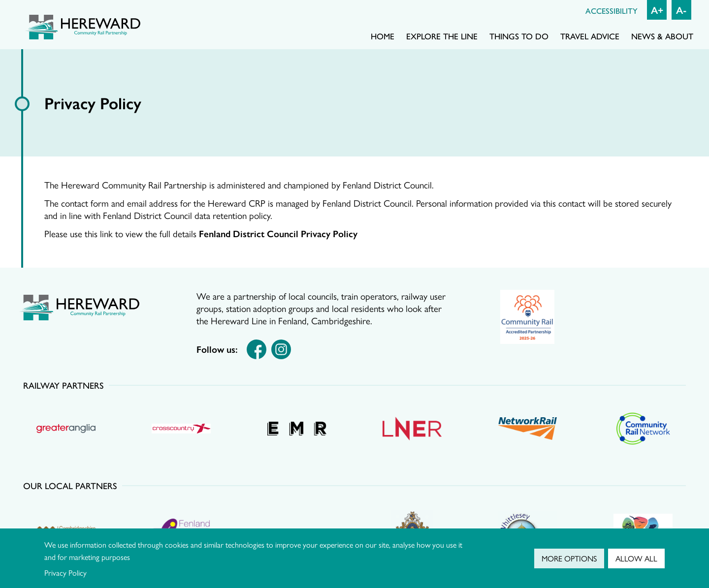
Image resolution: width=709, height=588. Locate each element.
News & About (662, 36)
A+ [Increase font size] (657, 10)
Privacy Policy (65, 573)
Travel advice (590, 36)
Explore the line (442, 36)
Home (383, 36)
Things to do (519, 36)
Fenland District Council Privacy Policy (278, 233)
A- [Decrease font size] (681, 10)
